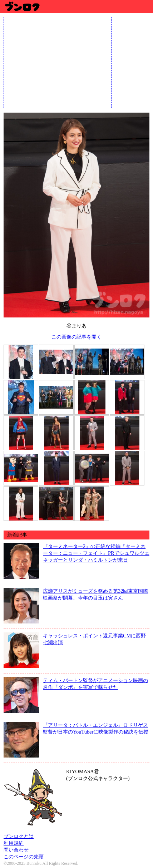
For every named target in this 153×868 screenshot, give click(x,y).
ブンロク (22, 6)
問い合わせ (16, 850)
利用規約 (14, 843)
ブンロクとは (19, 836)
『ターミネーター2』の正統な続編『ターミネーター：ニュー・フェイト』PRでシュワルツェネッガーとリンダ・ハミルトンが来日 (96, 553)
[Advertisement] (58, 62)
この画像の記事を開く (76, 337)
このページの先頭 (24, 857)
